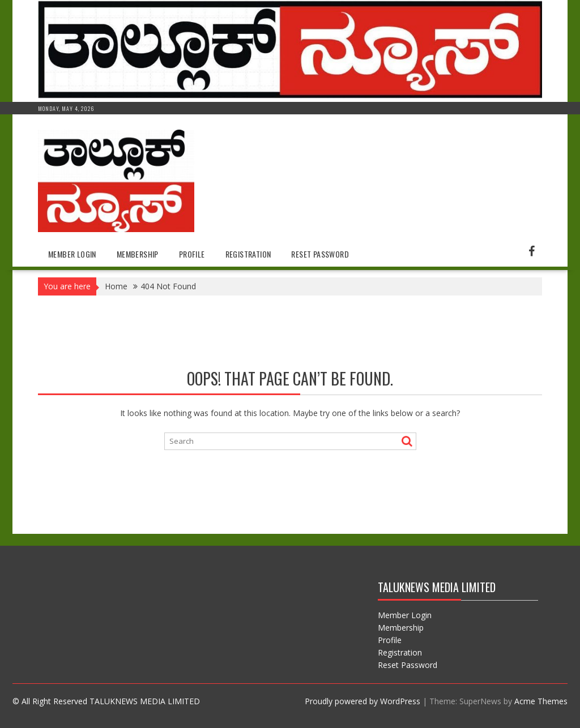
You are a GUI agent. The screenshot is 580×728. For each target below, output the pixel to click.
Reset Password (320, 254)
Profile (192, 254)
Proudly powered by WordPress (362, 701)
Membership (138, 254)
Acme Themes (541, 701)
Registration (248, 254)
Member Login (72, 254)
